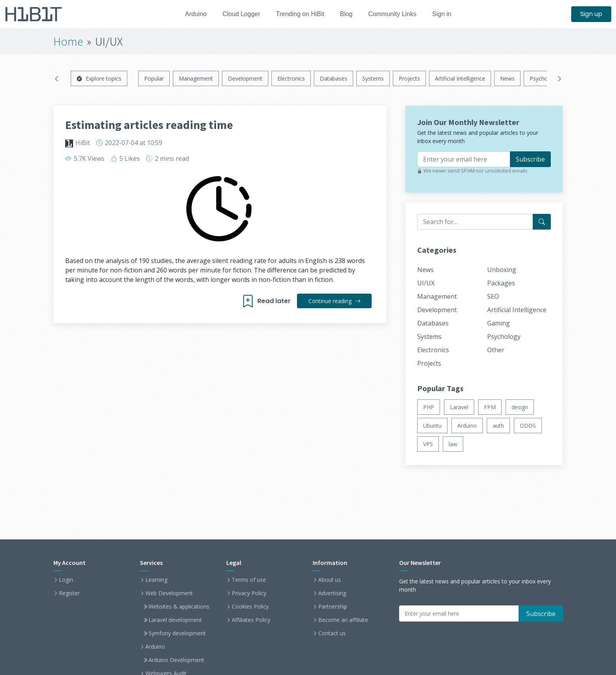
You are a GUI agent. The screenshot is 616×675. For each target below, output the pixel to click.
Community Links (397, 14)
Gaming (499, 323)
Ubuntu (432, 426)
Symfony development (177, 633)
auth (498, 426)
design (520, 407)
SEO (493, 296)
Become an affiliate (343, 620)
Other (496, 350)
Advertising (332, 593)
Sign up (591, 14)
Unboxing (502, 270)
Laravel (459, 407)
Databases (334, 78)
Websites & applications (179, 607)
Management (196, 78)
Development (245, 78)
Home (68, 41)
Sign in (448, 14)
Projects (409, 78)
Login (66, 580)
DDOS (528, 426)
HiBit (83, 143)
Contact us (332, 633)
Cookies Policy (250, 607)
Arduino (191, 14)
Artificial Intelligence (460, 78)
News (507, 78)
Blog (348, 14)
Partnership (333, 607)
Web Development (169, 593)
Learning (156, 580)
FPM (490, 407)
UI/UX (426, 283)
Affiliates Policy (251, 620)
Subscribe (530, 159)
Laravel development (175, 620)
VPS (428, 444)
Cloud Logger (238, 14)
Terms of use (249, 580)
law (453, 444)
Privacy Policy (249, 593)
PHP (429, 407)
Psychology (544, 78)
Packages (501, 283)
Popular (154, 78)
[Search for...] (542, 222)
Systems (373, 78)
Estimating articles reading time (149, 125)
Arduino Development (176, 660)
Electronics (291, 78)
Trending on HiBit (300, 14)
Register (69, 593)
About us (330, 580)
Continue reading (334, 301)
